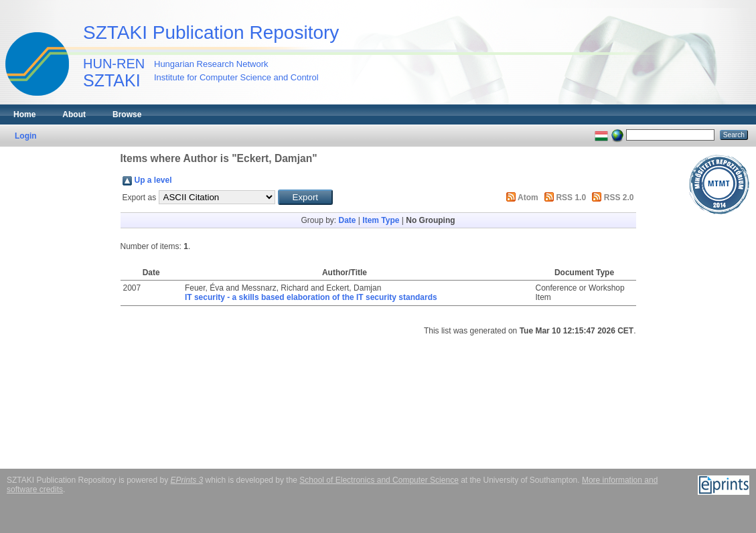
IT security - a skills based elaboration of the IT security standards (311, 297)
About (74, 115)
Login (26, 136)
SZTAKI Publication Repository (211, 32)
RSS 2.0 (619, 198)
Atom (528, 198)
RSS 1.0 (571, 198)
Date (347, 220)
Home (24, 115)
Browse (127, 115)
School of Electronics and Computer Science (379, 480)
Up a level (153, 180)
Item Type (381, 220)
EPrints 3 (187, 480)
